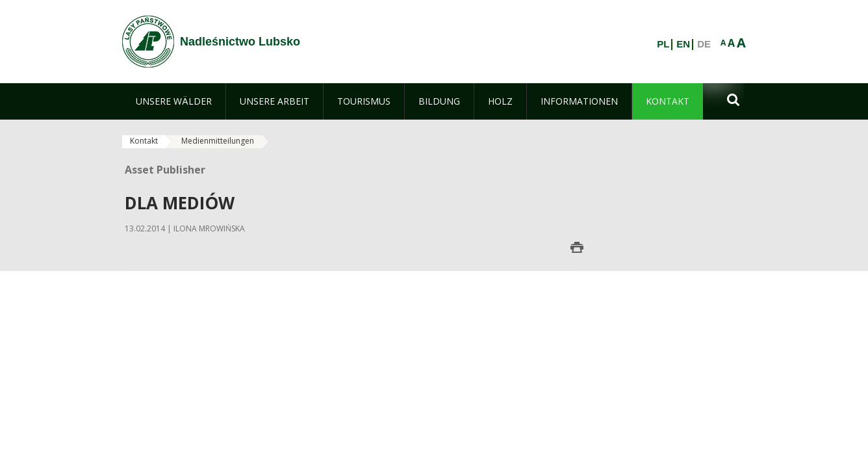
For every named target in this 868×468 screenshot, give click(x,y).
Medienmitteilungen (218, 141)
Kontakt (144, 141)
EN (683, 44)
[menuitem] (174, 101)
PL (663, 44)
